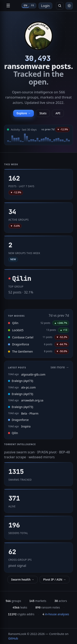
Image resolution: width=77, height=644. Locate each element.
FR (33, 5)
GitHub (13, 638)
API (58, 113)
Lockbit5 (18, 330)
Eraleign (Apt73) (21, 381)
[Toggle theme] (69, 6)
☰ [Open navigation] (8, 6)
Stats (43, 113)
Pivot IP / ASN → (55, 579)
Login (45, 6)
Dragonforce (21, 344)
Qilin (15, 323)
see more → (60, 367)
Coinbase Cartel (23, 337)
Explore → (24, 113)
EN (25, 5)
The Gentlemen (22, 351)
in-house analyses (56, 614)
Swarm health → (23, 579)
